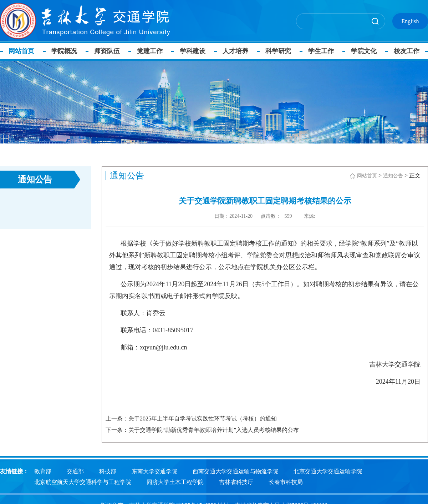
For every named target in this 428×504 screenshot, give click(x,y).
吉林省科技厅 (236, 481)
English (410, 21)
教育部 (43, 470)
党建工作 (150, 51)
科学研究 (278, 51)
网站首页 (21, 51)
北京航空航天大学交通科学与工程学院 (83, 481)
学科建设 (193, 51)
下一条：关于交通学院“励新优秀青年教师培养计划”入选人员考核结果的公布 (202, 430)
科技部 (108, 470)
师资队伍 (107, 51)
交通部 (75, 470)
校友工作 (407, 51)
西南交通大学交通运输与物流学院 (235, 470)
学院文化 (364, 51)
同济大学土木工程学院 (175, 481)
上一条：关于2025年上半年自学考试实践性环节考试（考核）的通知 (191, 419)
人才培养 (235, 51)
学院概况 (64, 51)
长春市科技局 (286, 481)
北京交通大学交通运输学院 (328, 470)
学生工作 (321, 51)
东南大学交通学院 (154, 470)
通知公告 (393, 176)
